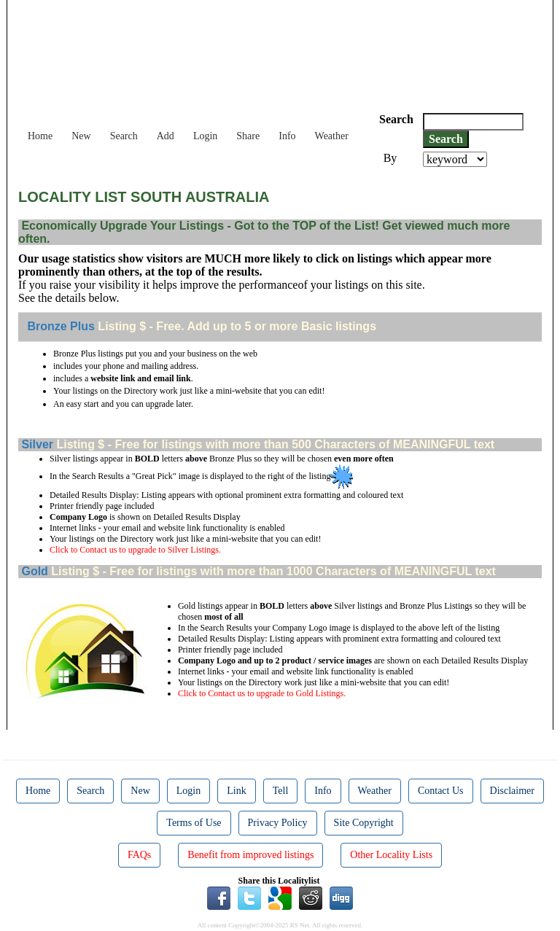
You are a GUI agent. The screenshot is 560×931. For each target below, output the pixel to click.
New (81, 136)
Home (40, 136)
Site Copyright (364, 823)
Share (248, 136)
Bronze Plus (59, 326)
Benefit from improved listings (250, 855)
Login (205, 136)
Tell (281, 791)
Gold (33, 571)
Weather (332, 136)
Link (236, 791)
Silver (36, 444)
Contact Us (441, 791)
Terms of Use (194, 823)
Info (287, 136)
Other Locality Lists (391, 855)
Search (124, 136)
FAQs (139, 855)
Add (166, 136)
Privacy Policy (278, 823)
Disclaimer (512, 791)
